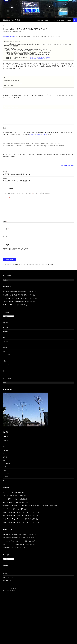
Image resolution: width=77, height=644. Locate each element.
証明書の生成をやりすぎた (38, 141)
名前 (5, 227)
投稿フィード (7, 580)
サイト (5, 243)
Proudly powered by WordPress (11, 595)
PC (4, 344)
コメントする (24, 32)
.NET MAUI (6, 334)
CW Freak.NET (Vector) (59, 20)
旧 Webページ (48, 20)
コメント (7, 204)
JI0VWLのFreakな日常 (11, 20)
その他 (5, 354)
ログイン (5, 577)
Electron (5, 337)
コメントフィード (8, 583)
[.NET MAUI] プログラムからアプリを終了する (16, 304)
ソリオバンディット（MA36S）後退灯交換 (15, 308)
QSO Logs (69, 20)
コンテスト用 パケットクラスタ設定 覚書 (15, 505)
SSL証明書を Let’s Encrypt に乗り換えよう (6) (38, 179)
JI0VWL (16, 32)
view (73, 172)
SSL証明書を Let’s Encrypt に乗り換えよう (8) (38, 186)
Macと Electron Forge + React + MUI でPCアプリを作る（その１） (22, 528)
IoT (4, 340)
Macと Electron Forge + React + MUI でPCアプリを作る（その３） (22, 522)
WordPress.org (7, 587)
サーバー (5, 26)
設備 (5, 367)
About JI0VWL (39, 20)
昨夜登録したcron (9, 37)
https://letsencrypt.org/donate (40, 61)
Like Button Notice (65, 172)
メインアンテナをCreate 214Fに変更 (14, 498)
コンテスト (7, 360)
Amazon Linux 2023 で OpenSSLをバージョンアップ (18, 508)
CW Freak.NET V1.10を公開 (11, 311)
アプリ (5, 350)
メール (6, 235)
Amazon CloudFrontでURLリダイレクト (14, 502)
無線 (4, 357)
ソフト (6, 364)
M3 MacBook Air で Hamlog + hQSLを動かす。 (16, 515)
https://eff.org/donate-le (38, 62)
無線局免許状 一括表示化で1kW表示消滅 (15, 298)
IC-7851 (7, 374)
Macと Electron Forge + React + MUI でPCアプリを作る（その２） (22, 525)
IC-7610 (7, 370)
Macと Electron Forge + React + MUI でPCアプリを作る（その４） (22, 518)
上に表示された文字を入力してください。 (17, 255)
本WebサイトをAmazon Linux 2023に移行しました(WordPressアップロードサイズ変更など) (30, 512)
